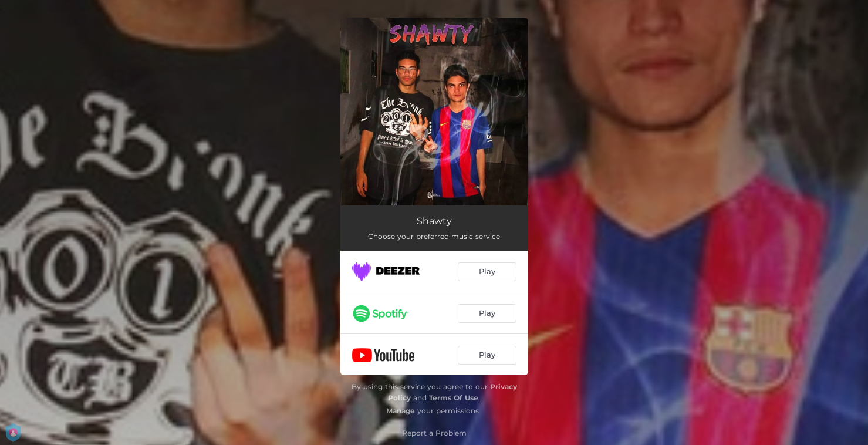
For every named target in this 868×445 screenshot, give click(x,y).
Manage (401, 411)
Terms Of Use (454, 398)
